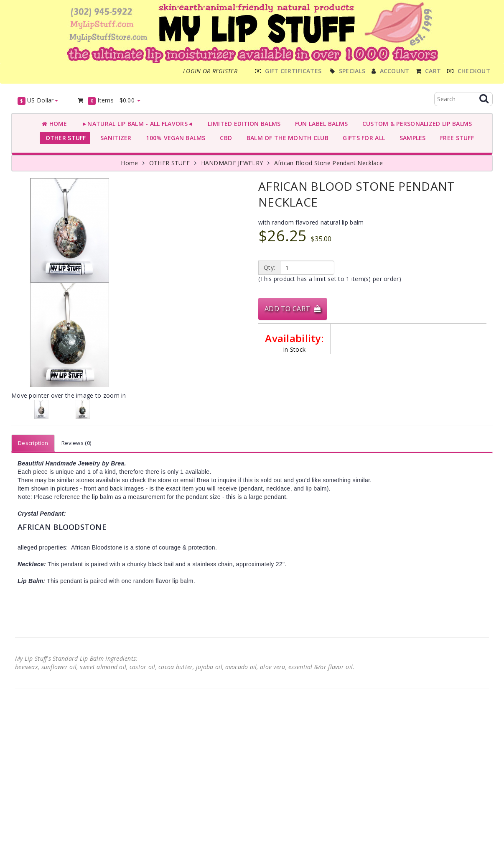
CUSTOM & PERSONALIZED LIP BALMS (415, 124)
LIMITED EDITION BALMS (242, 124)
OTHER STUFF (64, 138)
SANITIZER (114, 138)
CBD (224, 138)
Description (33, 443)
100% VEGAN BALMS (174, 138)
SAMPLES (411, 138)
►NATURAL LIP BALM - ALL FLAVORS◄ (136, 124)
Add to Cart (293, 309)
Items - (109, 101)
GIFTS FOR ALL (362, 138)
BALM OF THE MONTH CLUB (286, 138)
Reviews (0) (76, 443)
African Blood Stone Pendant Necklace (329, 163)
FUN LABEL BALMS (319, 124)
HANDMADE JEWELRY (232, 163)
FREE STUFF (455, 138)
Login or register (210, 71)
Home (55, 124)
